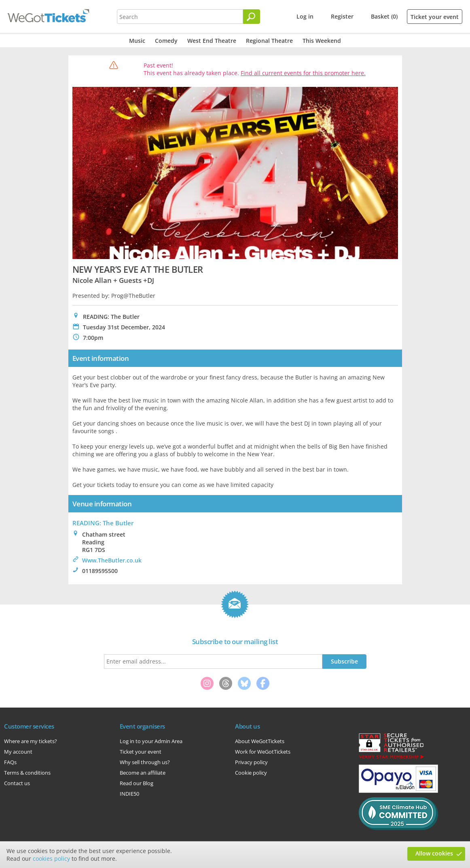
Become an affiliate (143, 773)
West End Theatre (212, 41)
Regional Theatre (269, 41)
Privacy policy (251, 762)
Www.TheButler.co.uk (112, 560)
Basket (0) (384, 16)
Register (342, 16)
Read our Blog (137, 783)
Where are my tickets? (31, 741)
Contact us (17, 783)
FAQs (10, 762)
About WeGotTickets (260, 741)
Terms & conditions (27, 773)
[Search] (252, 17)
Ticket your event (435, 17)
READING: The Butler (103, 523)
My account (18, 752)
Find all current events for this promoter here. (303, 73)
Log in (305, 16)
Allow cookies (434, 853)
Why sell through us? (145, 762)
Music (137, 41)
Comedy (166, 41)
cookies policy (51, 859)
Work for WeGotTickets (263, 752)
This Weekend (322, 41)
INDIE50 (129, 794)
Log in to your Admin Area (151, 741)
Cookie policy (251, 773)
